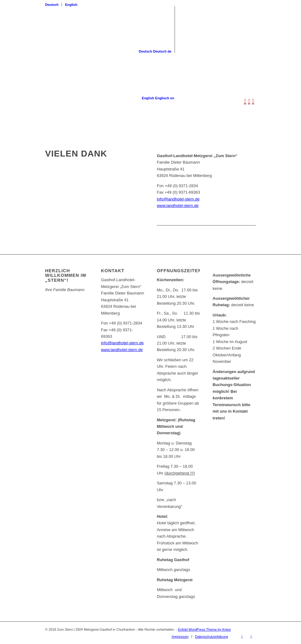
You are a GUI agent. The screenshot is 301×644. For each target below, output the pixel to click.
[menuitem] (53, 5)
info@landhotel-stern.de (178, 199)
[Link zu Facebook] (242, 636)
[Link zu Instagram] (251, 636)
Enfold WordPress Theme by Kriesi (204, 629)
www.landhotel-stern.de (178, 206)
